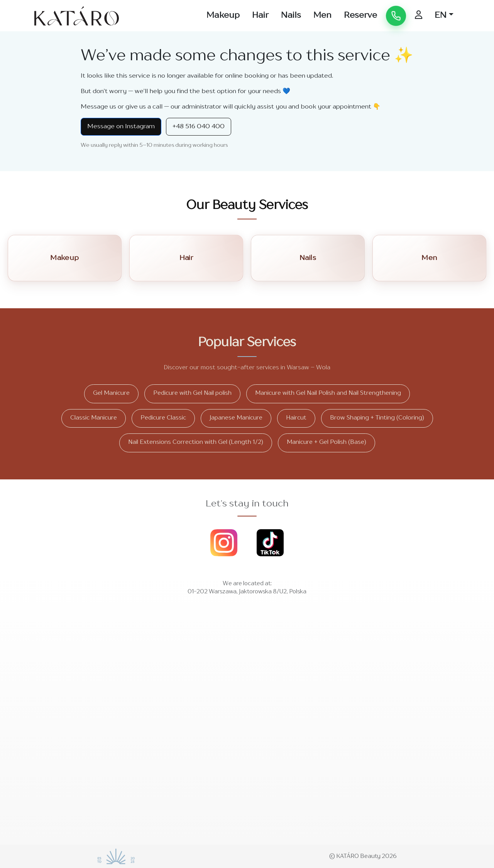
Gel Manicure (111, 393)
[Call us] (396, 16)
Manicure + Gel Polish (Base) (327, 442)
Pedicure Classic (163, 418)
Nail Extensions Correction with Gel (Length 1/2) (196, 442)
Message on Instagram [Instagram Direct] (121, 127)
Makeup (223, 15)
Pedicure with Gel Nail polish (192, 393)
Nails (291, 15)
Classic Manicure (94, 418)
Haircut (296, 418)
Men (322, 15)
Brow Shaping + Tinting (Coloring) (377, 418)
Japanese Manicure (236, 418)
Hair (260, 15)
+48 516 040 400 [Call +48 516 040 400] (199, 127)
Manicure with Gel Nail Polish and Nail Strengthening (328, 393)
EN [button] (441, 15)
